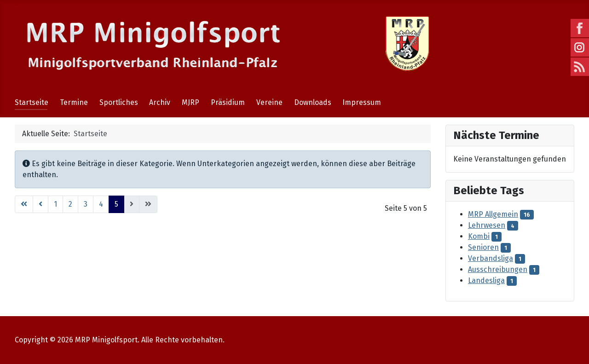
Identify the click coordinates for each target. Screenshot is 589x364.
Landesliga (486, 280)
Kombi (479, 236)
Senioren (483, 247)
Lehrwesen (487, 225)
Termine (74, 102)
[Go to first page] (24, 204)
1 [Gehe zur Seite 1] (55, 204)
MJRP (191, 102)
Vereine (269, 102)
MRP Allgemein (493, 214)
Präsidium (228, 102)
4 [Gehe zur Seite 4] (101, 204)
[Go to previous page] (40, 204)
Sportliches (119, 102)
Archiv (160, 102)
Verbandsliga (491, 258)
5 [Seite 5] (116, 204)
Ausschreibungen (498, 269)
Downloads (313, 102)
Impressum (362, 102)
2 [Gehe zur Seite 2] (70, 204)
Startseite (32, 102)
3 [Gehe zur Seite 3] (86, 204)
